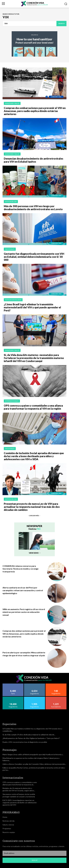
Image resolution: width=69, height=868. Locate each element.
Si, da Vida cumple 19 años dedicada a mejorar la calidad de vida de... (29, 735)
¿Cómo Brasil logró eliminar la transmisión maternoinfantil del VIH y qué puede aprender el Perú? (32, 307)
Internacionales (12, 401)
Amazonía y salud (12, 103)
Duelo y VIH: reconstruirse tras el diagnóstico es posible (25, 742)
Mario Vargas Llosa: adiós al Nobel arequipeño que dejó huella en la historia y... (33, 754)
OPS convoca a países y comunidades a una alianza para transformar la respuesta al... (20, 783)
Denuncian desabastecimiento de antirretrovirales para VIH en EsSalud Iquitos (33, 160)
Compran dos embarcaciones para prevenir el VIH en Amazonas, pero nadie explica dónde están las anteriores (35, 111)
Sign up (35, 860)
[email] (34, 853)
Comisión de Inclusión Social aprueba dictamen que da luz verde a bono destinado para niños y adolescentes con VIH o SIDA (34, 456)
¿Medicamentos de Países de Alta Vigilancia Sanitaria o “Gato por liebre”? (31, 738)
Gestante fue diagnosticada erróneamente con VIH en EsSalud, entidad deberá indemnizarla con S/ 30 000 (34, 257)
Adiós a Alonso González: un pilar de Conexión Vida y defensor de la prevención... (34, 764)
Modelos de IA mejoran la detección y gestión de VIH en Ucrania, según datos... (19, 789)
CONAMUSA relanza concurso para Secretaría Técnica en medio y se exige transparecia (20, 569)
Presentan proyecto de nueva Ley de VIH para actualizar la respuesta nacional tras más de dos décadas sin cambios (32, 507)
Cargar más (34, 516)
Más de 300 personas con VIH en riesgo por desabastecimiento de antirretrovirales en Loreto (33, 208)
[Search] (61, 24)
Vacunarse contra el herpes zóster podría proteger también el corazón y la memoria (19, 795)
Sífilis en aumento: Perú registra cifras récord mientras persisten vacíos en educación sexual (24, 612)
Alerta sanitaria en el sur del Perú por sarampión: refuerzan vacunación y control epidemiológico (23, 590)
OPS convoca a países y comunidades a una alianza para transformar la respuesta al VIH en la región (33, 407)
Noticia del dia (11, 201)
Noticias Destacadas (13, 300)
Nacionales (10, 249)
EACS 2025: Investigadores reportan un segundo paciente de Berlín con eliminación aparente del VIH (20, 803)
